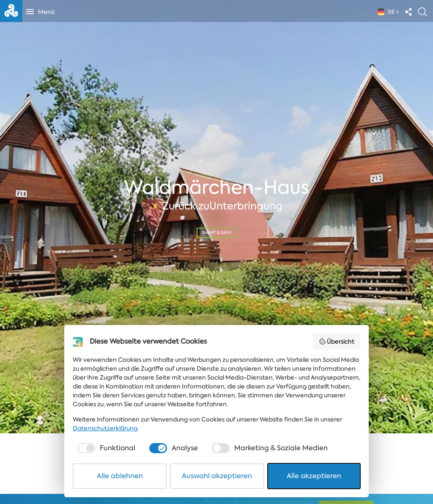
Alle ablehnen (120, 476)
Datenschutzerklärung (105, 428)
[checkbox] (105, 448)
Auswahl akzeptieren (217, 476)
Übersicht (337, 342)
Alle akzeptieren (314, 476)
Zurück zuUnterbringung (217, 206)
